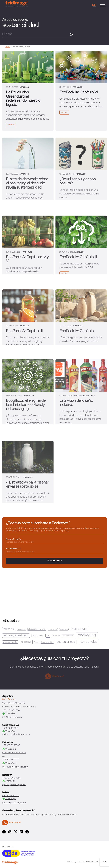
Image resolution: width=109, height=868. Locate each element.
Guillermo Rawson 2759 (14, 703)
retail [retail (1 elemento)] (37, 642)
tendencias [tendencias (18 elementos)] (89, 642)
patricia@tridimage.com (14, 803)
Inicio (8, 47)
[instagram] (10, 833)
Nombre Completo (14, 539)
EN (94, 5)
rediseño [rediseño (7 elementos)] (26, 642)
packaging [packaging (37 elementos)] (87, 635)
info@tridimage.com (12, 717)
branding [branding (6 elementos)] (9, 629)
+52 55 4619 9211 (11, 796)
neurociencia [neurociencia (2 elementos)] (68, 636)
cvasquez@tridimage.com (15, 767)
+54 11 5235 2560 (11, 710)
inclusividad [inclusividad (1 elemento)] (56, 636)
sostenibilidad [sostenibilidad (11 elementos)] (66, 642)
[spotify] (27, 833)
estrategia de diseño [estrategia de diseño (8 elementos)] (16, 636)
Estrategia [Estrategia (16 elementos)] (79, 629)
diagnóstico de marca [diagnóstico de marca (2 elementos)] (37, 629)
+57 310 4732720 (11, 760)
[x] (16, 833)
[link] (28, 91)
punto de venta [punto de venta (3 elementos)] (10, 642)
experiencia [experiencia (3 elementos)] (38, 636)
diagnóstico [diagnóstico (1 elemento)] (22, 629)
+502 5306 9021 (10, 728)
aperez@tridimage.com (14, 785)
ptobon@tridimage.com (14, 753)
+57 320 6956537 (11, 745)
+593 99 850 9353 (11, 778)
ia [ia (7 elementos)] (48, 636)
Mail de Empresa (13, 549)
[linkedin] (21, 833)
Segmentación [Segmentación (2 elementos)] (47, 642)
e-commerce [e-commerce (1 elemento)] (53, 629)
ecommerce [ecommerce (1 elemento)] (64, 629)
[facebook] (4, 833)
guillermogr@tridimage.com (16, 734)
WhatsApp (9, 714)
